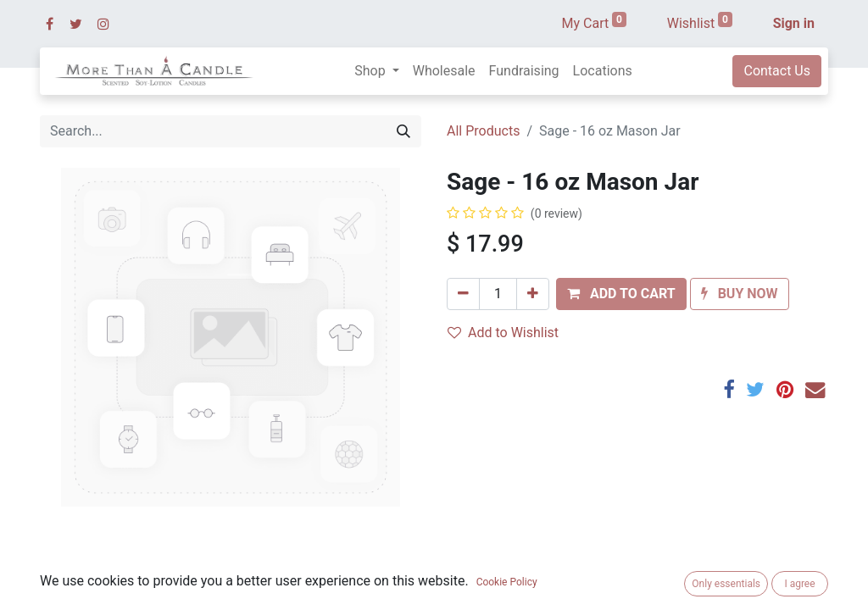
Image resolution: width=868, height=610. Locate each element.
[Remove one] (463, 294)
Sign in (794, 23)
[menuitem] (444, 71)
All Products (483, 131)
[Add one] (533, 294)
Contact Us (777, 71)
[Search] (403, 131)
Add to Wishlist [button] (503, 333)
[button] (621, 294)
